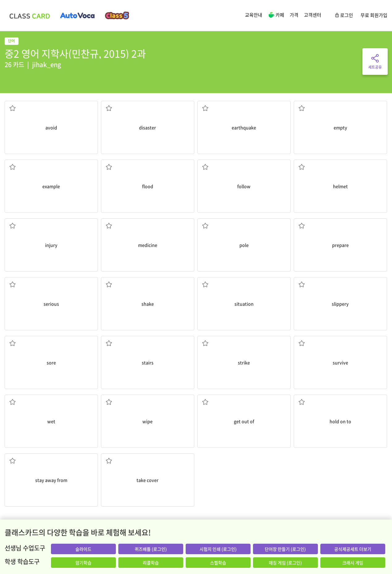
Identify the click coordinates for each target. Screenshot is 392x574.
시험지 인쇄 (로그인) (218, 549)
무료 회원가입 (374, 15)
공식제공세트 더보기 (353, 549)
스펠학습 (218, 563)
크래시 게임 (353, 563)
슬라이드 (83, 549)
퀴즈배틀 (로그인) (151, 549)
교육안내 (254, 15)
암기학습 (83, 563)
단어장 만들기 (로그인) (285, 549)
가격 (294, 15)
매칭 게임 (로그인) (285, 563)
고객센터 (313, 15)
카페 (276, 15)
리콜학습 (151, 563)
